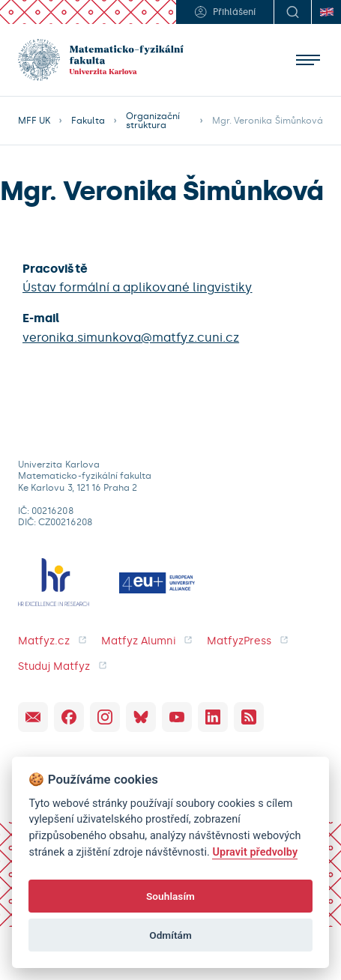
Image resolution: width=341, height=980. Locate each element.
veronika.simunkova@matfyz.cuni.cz (131, 338)
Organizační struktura (153, 121)
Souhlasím (170, 896)
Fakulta (88, 121)
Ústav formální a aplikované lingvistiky (138, 287)
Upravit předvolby (255, 852)
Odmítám (170, 935)
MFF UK (34, 121)
